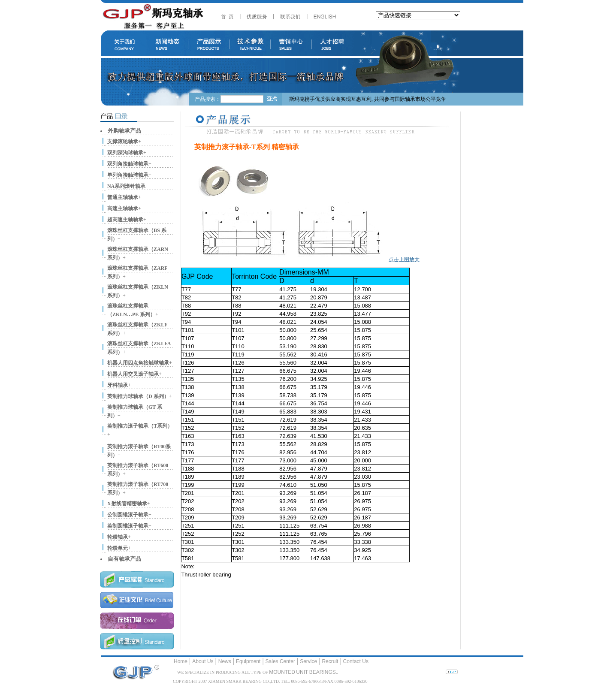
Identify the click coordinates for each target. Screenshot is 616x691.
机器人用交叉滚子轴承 (133, 374)
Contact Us (356, 661)
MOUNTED (282, 672)
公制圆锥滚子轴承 (128, 515)
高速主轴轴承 (123, 208)
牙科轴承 (118, 385)
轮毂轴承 (118, 537)
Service (308, 661)
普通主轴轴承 (123, 197)
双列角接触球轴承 (128, 164)
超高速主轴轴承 (125, 220)
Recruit (330, 661)
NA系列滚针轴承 (126, 186)
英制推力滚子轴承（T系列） (140, 426)
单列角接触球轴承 (128, 175)
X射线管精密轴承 (127, 504)
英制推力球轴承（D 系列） (138, 396)
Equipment (248, 661)
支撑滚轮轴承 (123, 142)
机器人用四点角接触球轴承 (138, 363)
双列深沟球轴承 (125, 153)
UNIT (302, 672)
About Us (203, 661)
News (225, 661)
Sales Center (280, 661)
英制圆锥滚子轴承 (128, 526)
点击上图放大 (404, 260)
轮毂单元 (118, 548)
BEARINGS (323, 672)
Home (181, 661)
